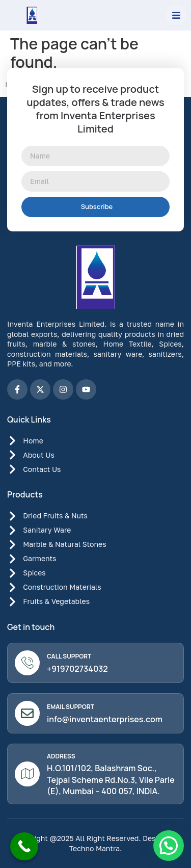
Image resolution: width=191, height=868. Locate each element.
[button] (176, 16)
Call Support (69, 656)
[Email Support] (27, 713)
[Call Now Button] (24, 846)
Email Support (71, 707)
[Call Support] (27, 663)
